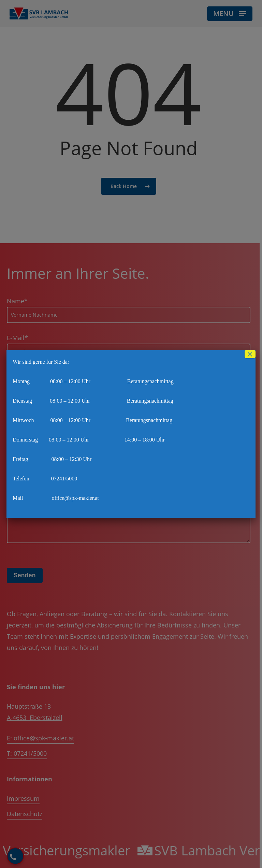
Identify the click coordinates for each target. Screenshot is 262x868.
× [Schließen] (250, 354)
